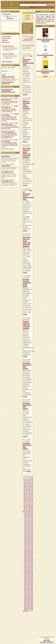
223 (27, 40)
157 (29, 538)
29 (32, 486)
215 (32, 565)
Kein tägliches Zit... (8, 172)
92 (30, 509)
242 (32, 578)
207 (25, 562)
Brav (37, 14)
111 (25, 517)
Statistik (20, 2)
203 (32, 559)
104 (32, 513)
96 (30, 510)
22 (25, 485)
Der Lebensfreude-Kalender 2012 (45, 56)
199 (29, 558)
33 (32, 488)
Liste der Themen (8, 54)
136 (29, 529)
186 (25, 552)
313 (27, 611)
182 (32, 550)
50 (25, 495)
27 (27, 486)
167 (32, 543)
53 (32, 495)
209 (32, 562)
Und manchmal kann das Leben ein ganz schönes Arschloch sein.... (10, 127)
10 (25, 481)
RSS (49, 2)
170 (32, 544)
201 (25, 559)
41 (32, 491)
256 (29, 585)
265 (29, 589)
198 (25, 558)
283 (29, 597)
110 (32, 516)
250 (29, 582)
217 (29, 566)
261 (25, 587)
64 (30, 499)
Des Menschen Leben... (10, 124)
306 (25, 608)
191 (32, 554)
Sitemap (43, 2)
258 (25, 586)
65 (32, 499)
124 (29, 523)
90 (25, 509)
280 (29, 596)
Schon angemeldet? (8, 82)
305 (32, 607)
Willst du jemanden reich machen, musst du (26, 105)
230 (32, 572)
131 (32, 526)
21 (32, 484)
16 (30, 482)
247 (29, 580)
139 (29, 530)
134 (32, 527)
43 (27, 492)
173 (32, 545)
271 (29, 592)
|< (27, 38)
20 (30, 484)
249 (25, 582)
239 (32, 576)
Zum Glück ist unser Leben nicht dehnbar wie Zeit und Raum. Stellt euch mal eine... (9, 119)
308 (32, 608)
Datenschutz (36, 2)
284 (32, 597)
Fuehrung (44, 23)
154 (29, 537)
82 (25, 506)
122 (32, 522)
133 (29, 527)
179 (32, 548)
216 (25, 566)
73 (32, 502)
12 (30, 481)
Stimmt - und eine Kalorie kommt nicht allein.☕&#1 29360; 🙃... (9, 110)
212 (32, 564)
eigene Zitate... (6, 157)
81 (32, 505)
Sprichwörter (6, 38)
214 (29, 565)
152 (32, 536)
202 (29, 559)
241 (29, 578)
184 (29, 551)
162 (25, 541)
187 (29, 552)
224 (30, 40)
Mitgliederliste (6, 83)
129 (25, 526)
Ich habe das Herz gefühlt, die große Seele (27, 283)
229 (29, 572)
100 (29, 512)
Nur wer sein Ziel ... (10, 140)
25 (32, 485)
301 (29, 606)
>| (32, 42)
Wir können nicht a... (9, 99)
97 (32, 510)
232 (29, 573)
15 (27, 482)
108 (25, 516)
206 (32, 561)
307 (29, 608)
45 (32, 492)
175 (29, 547)
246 (25, 580)
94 (25, 510)
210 (25, 564)
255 (25, 585)
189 (25, 554)
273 (25, 593)
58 (25, 498)
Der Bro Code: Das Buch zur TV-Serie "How (45, 40)
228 (25, 572)
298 (29, 604)
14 (25, 482)
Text (16, 17)
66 (25, 500)
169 (29, 544)
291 (25, 601)
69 (32, 500)
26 (25, 486)
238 (29, 576)
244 (29, 579)
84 (30, 506)
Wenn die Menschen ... (9, 132)
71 (27, 502)
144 (25, 533)
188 (32, 552)
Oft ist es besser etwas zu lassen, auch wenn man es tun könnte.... (10, 103)
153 (25, 537)
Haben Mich (40, 21)
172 (29, 545)
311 (32, 610)
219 (25, 39)
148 (29, 534)
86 (25, 507)
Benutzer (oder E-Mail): (8, 68)
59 (27, 498)
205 (29, 561)
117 (25, 520)
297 (25, 604)
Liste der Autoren (8, 46)
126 (25, 524)
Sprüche (5, 40)
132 (25, 527)
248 (32, 580)
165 (25, 543)
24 (30, 485)
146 (32, 533)
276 (25, 594)
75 (27, 503)
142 (29, 531)
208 (29, 562)
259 (29, 586)
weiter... (26, 94)
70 (25, 502)
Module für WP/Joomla (8, 92)
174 (25, 547)
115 (29, 519)
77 (32, 503)
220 (29, 39)
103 (29, 513)
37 (32, 489)
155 (32, 537)
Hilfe (53, 2)
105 (25, 514)
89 (32, 507)
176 (32, 547)
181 (29, 550)
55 (27, 496)
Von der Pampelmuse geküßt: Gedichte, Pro (45, 72)
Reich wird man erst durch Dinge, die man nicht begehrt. (27, 153)
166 (29, 543)
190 (29, 554)
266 (32, 589)
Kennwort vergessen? (8, 76)
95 (27, 510)
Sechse (42, 16)
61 (32, 498)
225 (25, 571)
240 (25, 578)
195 (25, 557)
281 (32, 596)
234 (25, 575)
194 (32, 555)
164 (32, 541)
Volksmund (6, 42)
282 (25, 597)
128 (32, 524)
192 (25, 555)
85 (32, 506)
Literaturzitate (6, 36)
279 (25, 596)
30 (25, 488)
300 (25, 606)
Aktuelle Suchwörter (49, 7)
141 (25, 531)
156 (25, 538)
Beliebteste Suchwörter (36, 7)
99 (26, 512)
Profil (31, 24)
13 (32, 481)
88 (30, 507)
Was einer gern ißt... (10, 107)
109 (29, 516)
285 (25, 599)
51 (27, 495)
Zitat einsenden (7, 62)
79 (27, 505)
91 (27, 509)
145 (29, 533)
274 (29, 593)
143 (32, 531)
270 (25, 592)
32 (30, 488)
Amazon (45, 76)
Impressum (27, 2)
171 (25, 545)
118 (29, 520)
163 (29, 541)
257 (32, 585)
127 (29, 524)
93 (32, 509)
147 (25, 534)
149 (32, 534)
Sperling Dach (51, 20)
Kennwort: (5, 71)
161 (32, 540)
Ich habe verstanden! (47, 642)
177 (25, 548)
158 (32, 538)
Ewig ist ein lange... (10, 115)
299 (32, 604)
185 (32, 551)
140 (32, 530)
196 (29, 557)
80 (30, 505)
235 (29, 575)
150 (25, 536)
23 (27, 485)
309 (25, 610)
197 (32, 557)
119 (32, 520)
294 (25, 603)
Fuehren (39, 19)
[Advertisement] (8, 26)
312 (24, 611)
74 (25, 503)
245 (32, 579)
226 (29, 571)
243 (25, 579)
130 (29, 526)
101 (32, 512)
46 (25, 493)
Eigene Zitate (27, 27)
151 (29, 536)
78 (25, 505)
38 (25, 491)
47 (27, 493)
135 (25, 529)
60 (30, 498)
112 (29, 517)
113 (32, 517)
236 (32, 575)
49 (32, 493)
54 (25, 496)
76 (30, 503)
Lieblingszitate (28, 26)
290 (32, 600)
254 (32, 583)
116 (32, 519)
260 (32, 586)
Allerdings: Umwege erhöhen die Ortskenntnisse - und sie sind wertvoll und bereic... (10, 145)
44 (30, 492)
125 (32, 523)
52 (30, 495)
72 (30, 502)
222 (24, 40)
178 (29, 548)
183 (25, 551)
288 (25, 600)
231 (25, 573)
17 (32, 482)
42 (25, 492)
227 (32, 571)
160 (29, 540)
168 (25, 544)
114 (25, 519)
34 (25, 489)
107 (32, 514)
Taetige (45, 20)
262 (29, 587)
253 (29, 583)
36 (30, 489)
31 (27, 488)
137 (32, 529)
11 (27, 481)
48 (30, 493)
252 (25, 583)
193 (29, 555)
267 (25, 590)
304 (29, 607)
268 (29, 590)
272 (32, 592)
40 (30, 491)
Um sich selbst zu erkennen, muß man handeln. (27, 325)
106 (29, 514)
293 (32, 601)
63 (27, 499)
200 (32, 558)
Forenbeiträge (27, 33)
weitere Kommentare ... (8, 149)
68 (30, 500)
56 (30, 496)
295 (29, 603)
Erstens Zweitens (44, 14)
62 (25, 499)
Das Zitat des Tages (7, 89)
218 (32, 38)
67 (27, 500)
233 (32, 573)
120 (25, 522)
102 (25, 513)
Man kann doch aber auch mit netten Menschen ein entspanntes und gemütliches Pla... (9, 136)
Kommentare (27, 31)
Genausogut (48, 16)
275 (32, 593)
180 (25, 550)
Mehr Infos (47, 640)
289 (29, 600)
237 (25, 576)
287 (32, 599)
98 (23, 512)
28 (30, 486)
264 (25, 589)
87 (27, 507)
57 (32, 496)
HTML (10, 17)
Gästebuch (27, 29)
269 (32, 590)
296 (32, 603)
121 (29, 522)
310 (29, 610)
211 (29, 564)
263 (32, 587)
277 (29, 594)
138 (25, 530)
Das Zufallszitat (6, 91)
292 (29, 601)
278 (32, 594)
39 (27, 491)
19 (27, 484)
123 (25, 523)
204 (25, 561)
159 (25, 540)
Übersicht (25, 24)
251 (32, 582)
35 (27, 489)
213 (25, 565)
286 (29, 599)
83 (27, 506)
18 (25, 484)
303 (25, 607)
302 (32, 606)
